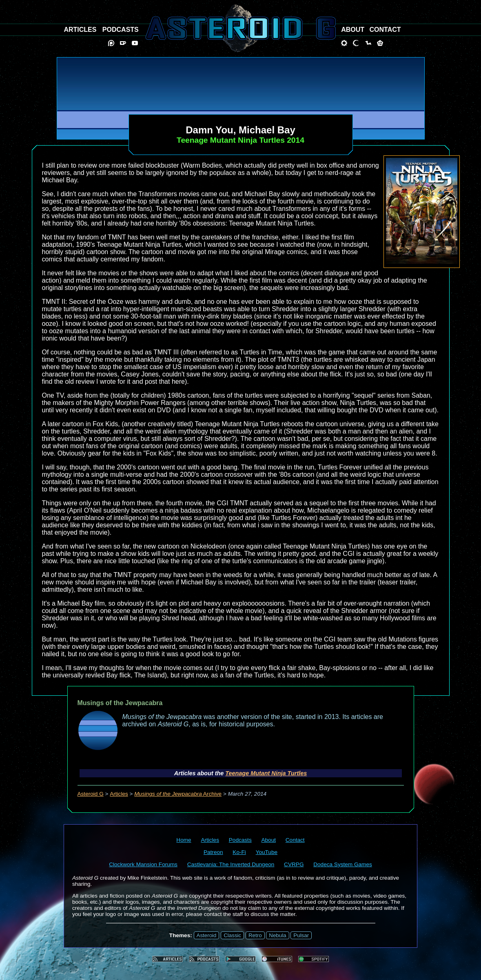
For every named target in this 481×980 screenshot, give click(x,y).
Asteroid (207, 935)
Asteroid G (91, 794)
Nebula (277, 935)
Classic (232, 935)
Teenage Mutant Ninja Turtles (266, 773)
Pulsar (301, 935)
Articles (119, 794)
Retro (255, 935)
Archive (178, 794)
